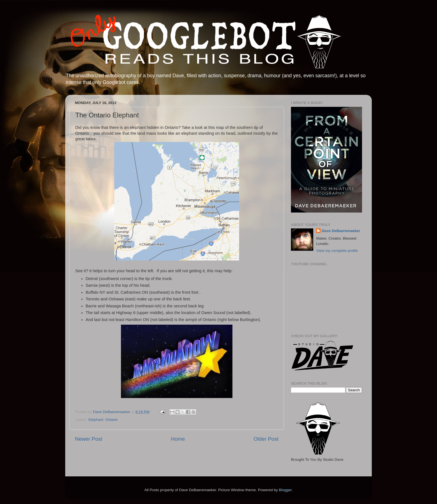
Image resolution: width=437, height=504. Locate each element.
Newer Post (89, 439)
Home (178, 439)
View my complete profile (337, 251)
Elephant (96, 420)
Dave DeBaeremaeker (341, 231)
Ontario (111, 420)
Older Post (266, 439)
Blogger (285, 490)
